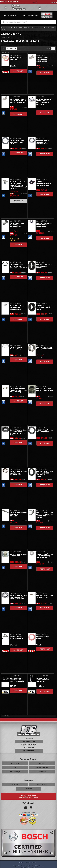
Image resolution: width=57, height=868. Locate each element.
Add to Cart (18, 71)
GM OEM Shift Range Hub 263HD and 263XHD (45, 390)
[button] (28, 22)
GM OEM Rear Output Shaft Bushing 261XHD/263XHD (18, 308)
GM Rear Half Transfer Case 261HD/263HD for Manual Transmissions (18, 101)
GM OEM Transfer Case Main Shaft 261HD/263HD (18, 514)
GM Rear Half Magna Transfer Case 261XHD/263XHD (44, 60)
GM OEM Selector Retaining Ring (16, 348)
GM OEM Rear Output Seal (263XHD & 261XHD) (44, 266)
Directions (29, 751)
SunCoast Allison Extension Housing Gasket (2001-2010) (17, 680)
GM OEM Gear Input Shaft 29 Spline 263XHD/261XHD (17, 225)
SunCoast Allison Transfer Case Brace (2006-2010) (44, 680)
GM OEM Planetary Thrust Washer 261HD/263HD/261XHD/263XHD (18, 266)
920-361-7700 (29, 741)
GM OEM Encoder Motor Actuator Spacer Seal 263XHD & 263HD (45, 184)
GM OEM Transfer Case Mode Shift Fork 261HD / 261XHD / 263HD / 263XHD (45, 515)
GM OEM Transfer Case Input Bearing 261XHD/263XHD (18, 473)
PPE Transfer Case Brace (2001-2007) (17, 638)
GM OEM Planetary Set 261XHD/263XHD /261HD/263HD (44, 225)
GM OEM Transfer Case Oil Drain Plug (18, 555)
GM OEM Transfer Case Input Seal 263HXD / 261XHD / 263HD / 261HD (45, 474)
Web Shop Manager (31, 867)
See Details (18, 201)
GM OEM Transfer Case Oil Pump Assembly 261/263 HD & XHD (45, 556)
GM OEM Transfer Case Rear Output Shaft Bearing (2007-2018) (18, 597)
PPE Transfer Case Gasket (43, 638)
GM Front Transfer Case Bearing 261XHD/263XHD (43, 142)
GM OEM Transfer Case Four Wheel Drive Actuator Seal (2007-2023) (18, 433)
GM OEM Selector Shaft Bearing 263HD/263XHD (45, 348)
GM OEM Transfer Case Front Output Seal (45, 431)
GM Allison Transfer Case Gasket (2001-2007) (17, 142)
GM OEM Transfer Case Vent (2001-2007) (45, 596)
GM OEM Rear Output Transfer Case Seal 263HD (44, 308)
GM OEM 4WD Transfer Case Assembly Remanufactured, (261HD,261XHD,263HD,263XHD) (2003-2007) (18, 185)
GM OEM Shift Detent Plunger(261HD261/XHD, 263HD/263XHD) (18, 390)
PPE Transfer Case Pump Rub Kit (17, 59)
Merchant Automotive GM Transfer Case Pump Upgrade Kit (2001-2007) (44, 102)
